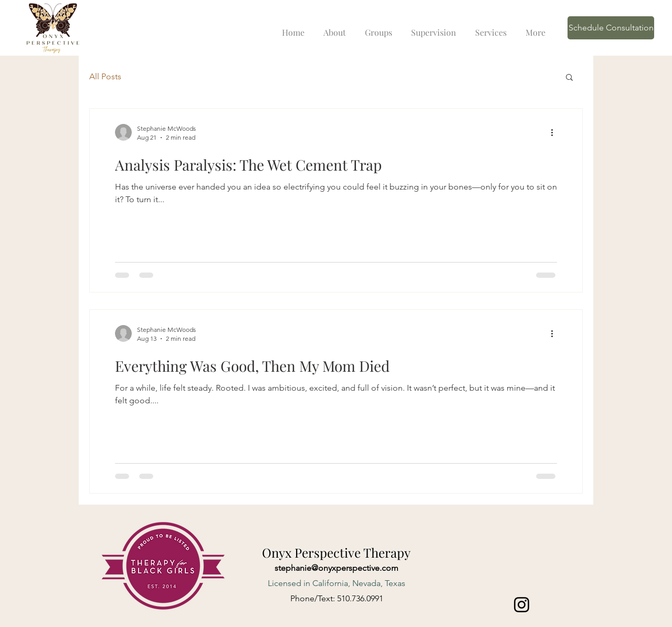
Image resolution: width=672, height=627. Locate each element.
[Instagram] (522, 605)
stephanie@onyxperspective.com (337, 568)
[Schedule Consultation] (611, 28)
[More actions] (555, 132)
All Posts (105, 76)
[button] (569, 78)
